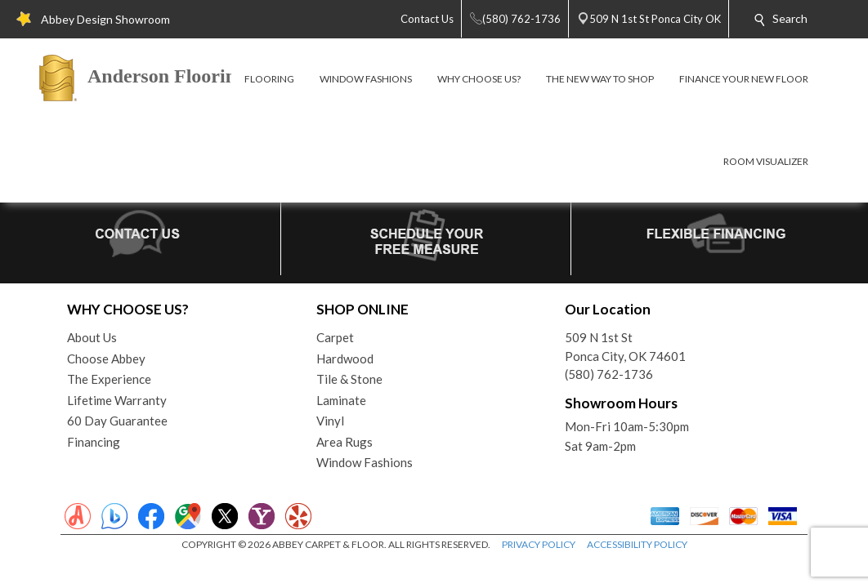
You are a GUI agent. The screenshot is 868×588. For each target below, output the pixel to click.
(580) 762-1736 (609, 374)
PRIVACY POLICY (539, 544)
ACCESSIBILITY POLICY (637, 544)
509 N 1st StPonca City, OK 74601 (625, 347)
